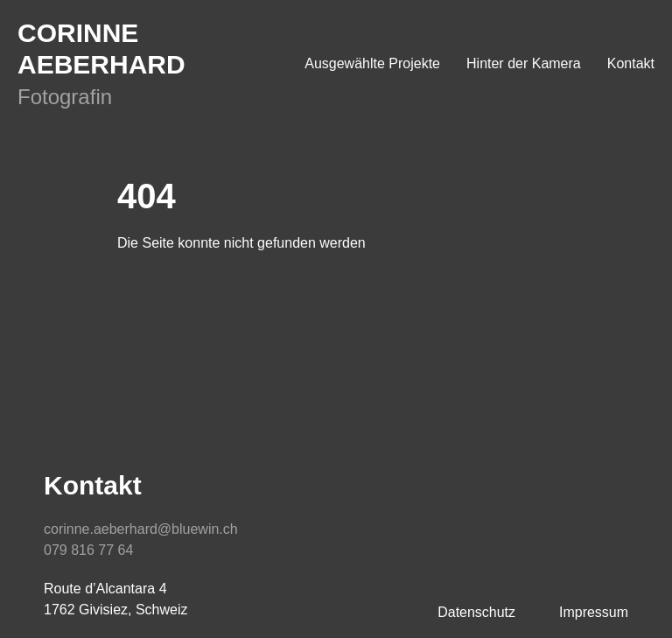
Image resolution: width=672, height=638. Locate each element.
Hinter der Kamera (524, 63)
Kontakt (631, 63)
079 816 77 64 (88, 550)
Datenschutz (476, 612)
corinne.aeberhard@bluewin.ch (141, 529)
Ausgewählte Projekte (372, 63)
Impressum (594, 612)
